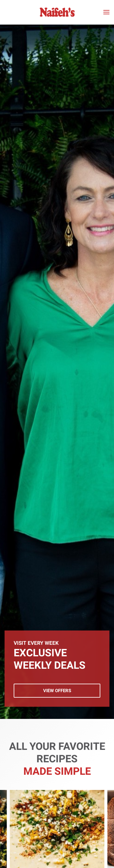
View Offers (57, 691)
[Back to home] (57, 12)
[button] (106, 12)
